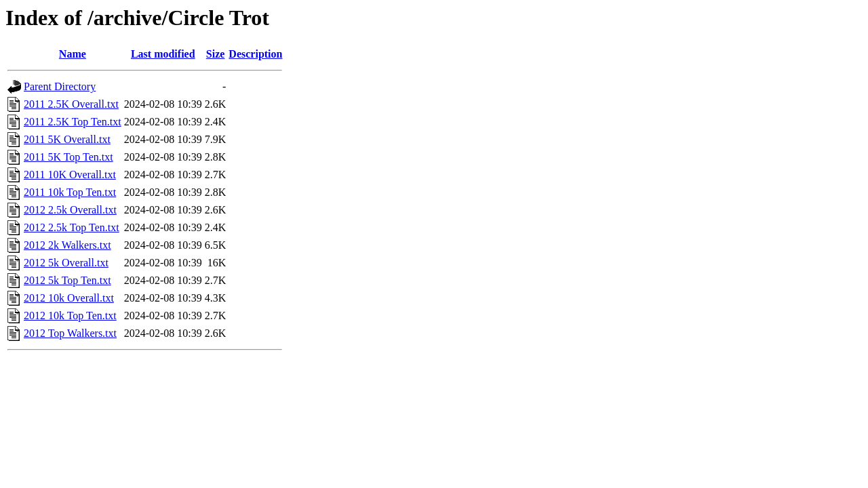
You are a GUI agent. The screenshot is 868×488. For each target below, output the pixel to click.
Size (216, 54)
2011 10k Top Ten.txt (70, 192)
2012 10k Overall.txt (69, 298)
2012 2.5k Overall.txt (70, 210)
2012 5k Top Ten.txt (67, 280)
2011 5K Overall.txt (67, 139)
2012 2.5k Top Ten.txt (72, 227)
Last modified (163, 54)
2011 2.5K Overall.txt (71, 104)
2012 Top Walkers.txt (70, 333)
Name (73, 54)
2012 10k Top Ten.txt (70, 316)
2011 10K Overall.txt (70, 175)
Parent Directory (60, 86)
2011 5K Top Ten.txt (68, 157)
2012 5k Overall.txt (66, 263)
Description (255, 54)
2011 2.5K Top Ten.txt (73, 122)
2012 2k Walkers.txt (67, 245)
